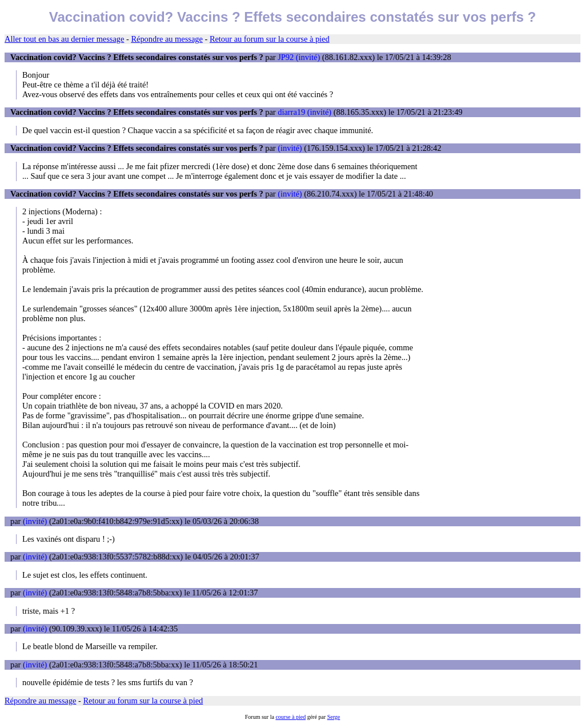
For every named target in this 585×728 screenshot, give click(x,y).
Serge (334, 717)
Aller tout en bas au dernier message (64, 39)
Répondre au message (167, 39)
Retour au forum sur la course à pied (270, 39)
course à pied (291, 717)
